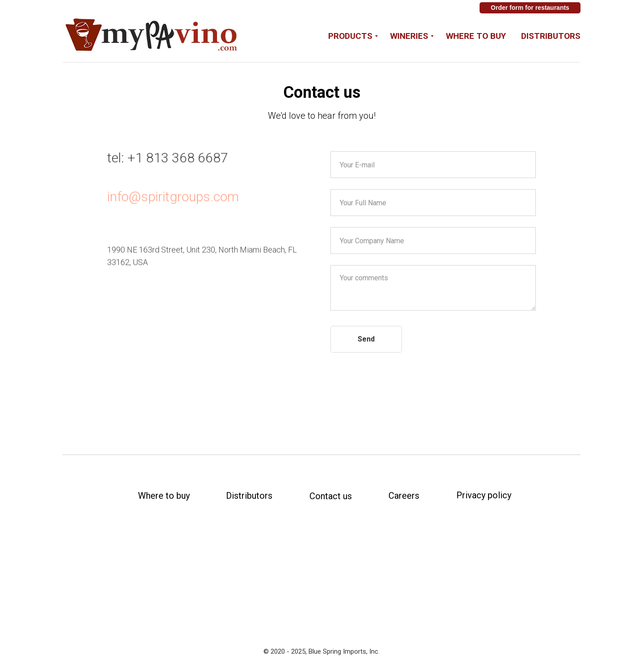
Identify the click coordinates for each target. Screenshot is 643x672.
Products (350, 36)
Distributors (551, 36)
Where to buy (476, 36)
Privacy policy (484, 495)
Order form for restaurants (530, 8)
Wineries (409, 36)
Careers (404, 496)
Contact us (331, 496)
